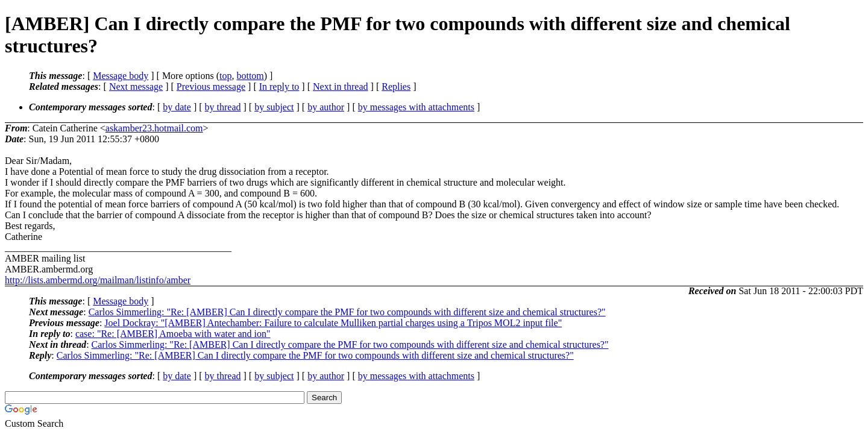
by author (326, 107)
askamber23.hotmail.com (154, 128)
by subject (274, 107)
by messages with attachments (416, 107)
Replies (396, 86)
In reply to (279, 86)
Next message (136, 86)
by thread (223, 107)
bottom (250, 76)
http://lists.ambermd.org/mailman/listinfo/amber (98, 280)
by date (177, 107)
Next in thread (341, 86)
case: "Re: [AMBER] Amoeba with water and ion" (173, 334)
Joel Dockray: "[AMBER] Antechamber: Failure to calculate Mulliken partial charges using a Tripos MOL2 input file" (333, 323)
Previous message (211, 86)
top (225, 76)
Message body (121, 76)
